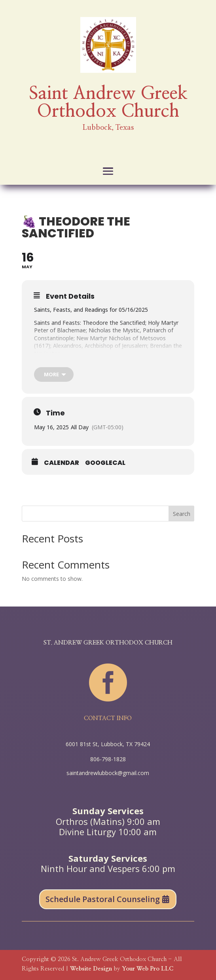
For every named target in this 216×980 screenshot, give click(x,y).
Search (182, 514)
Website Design (91, 969)
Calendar (62, 463)
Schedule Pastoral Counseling (103, 899)
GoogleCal (105, 463)
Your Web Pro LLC (148, 969)
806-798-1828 (108, 759)
